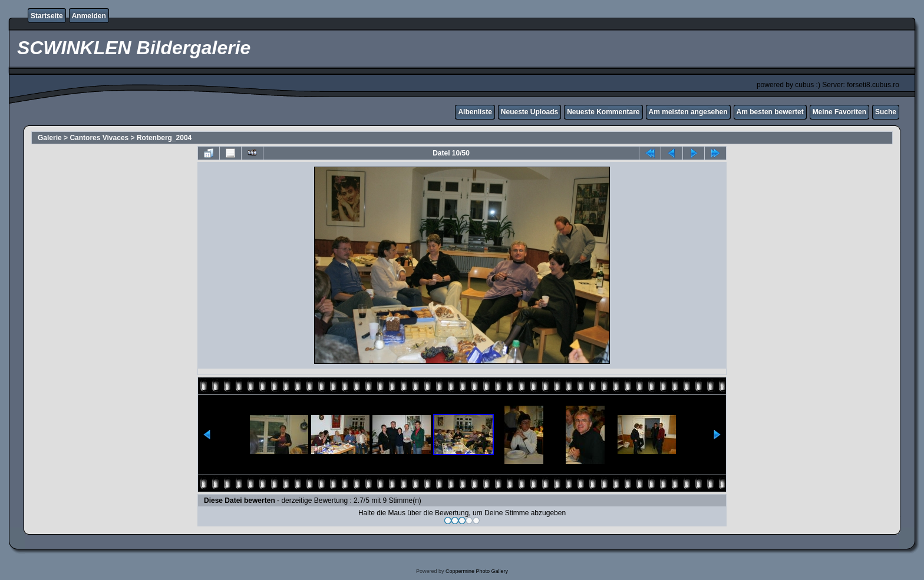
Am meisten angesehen (688, 112)
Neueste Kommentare (603, 112)
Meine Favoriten (839, 112)
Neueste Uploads (529, 112)
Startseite (47, 16)
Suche (886, 112)
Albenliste (475, 112)
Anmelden (89, 16)
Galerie (50, 138)
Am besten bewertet (770, 112)
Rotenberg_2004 (164, 138)
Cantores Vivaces (99, 138)
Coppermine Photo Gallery (477, 571)
